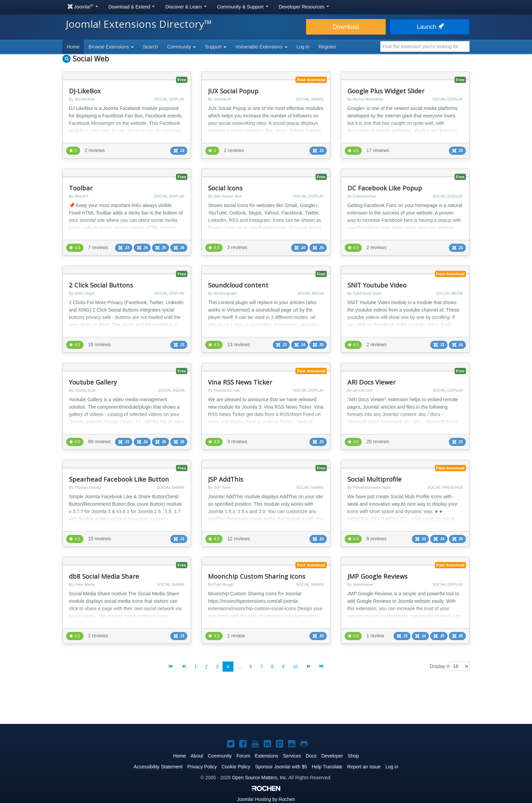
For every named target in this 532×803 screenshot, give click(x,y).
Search (150, 47)
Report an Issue (364, 767)
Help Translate (327, 767)
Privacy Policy (202, 767)
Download (346, 27)
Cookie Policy (236, 767)
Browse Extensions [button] (111, 47)
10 (295, 667)
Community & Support (243, 7)
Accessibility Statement (158, 767)
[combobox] (425, 46)
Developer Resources (304, 7)
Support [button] (216, 47)
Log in (303, 47)
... (240, 667)
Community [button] (182, 47)
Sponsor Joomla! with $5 (281, 767)
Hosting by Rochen (266, 799)
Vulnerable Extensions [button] (261, 47)
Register (327, 47)
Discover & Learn (186, 7)
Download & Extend (132, 7)
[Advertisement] (266, 703)
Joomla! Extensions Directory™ (139, 24)
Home (73, 47)
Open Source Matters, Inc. (260, 778)
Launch (430, 27)
